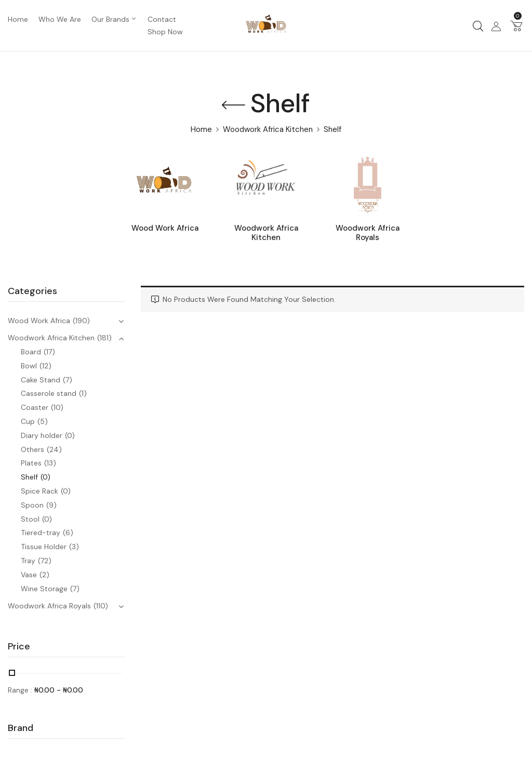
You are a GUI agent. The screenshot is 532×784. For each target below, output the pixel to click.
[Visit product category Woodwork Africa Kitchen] (266, 185)
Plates (31, 463)
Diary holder (42, 435)
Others (32, 449)
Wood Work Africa (165, 228)
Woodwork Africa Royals (368, 233)
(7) (68, 380)
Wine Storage (44, 589)
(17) (49, 352)
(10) (57, 407)
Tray (28, 561)
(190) (81, 321)
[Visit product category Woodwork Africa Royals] (368, 185)
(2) (44, 575)
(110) (101, 606)
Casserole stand (49, 393)
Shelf (29, 477)
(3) (74, 547)
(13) (50, 463)
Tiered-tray (41, 533)
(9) (51, 505)
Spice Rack (39, 491)
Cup (28, 421)
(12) (45, 366)
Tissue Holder (44, 547)
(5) (43, 421)
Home (201, 129)
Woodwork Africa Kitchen (268, 129)
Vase (29, 575)
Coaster (35, 407)
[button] (516, 25)
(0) (70, 435)
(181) (104, 338)
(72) (45, 561)
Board (31, 352)
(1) (83, 393)
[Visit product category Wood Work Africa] (165, 185)
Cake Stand (41, 380)
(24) (54, 449)
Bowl (29, 366)
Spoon (32, 505)
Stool (30, 519)
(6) (68, 533)
